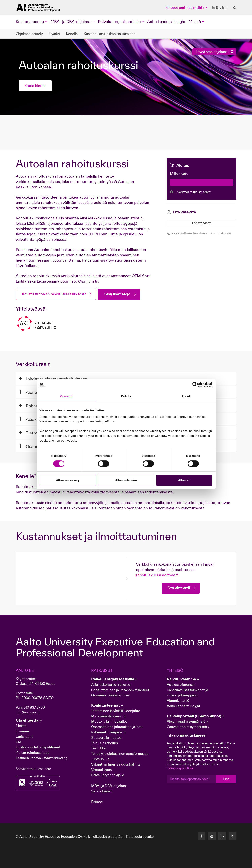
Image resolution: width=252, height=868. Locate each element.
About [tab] (186, 396)
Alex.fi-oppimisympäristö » (188, 722)
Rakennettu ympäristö (108, 732)
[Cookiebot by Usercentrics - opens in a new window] (195, 385)
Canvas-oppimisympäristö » (188, 727)
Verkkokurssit (102, 791)
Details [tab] (126, 396)
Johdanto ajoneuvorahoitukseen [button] (54, 379)
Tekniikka (98, 748)
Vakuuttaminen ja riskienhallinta (116, 764)
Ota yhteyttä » (29, 720)
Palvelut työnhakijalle (108, 775)
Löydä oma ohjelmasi (214, 52)
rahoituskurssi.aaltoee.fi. (158, 575)
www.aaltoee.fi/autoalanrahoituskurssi (199, 233)
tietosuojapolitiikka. (180, 768)
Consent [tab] (66, 396)
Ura (18, 742)
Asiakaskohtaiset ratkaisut (111, 685)
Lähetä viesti (202, 222)
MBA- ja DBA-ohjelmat (109, 786)
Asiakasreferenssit (181, 685)
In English (219, 8)
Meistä (21, 726)
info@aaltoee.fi (27, 712)
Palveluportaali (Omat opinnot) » (196, 716)
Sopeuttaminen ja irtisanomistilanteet (120, 690)
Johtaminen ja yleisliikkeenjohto (116, 711)
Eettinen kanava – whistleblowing (42, 758)
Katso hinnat (36, 86)
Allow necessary (68, 480)
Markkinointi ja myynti (108, 716)
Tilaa (226, 779)
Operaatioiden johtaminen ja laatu (117, 727)
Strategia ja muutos (106, 738)
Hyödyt (54, 34)
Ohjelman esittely (29, 34)
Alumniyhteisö (178, 701)
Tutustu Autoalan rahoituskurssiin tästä (56, 294)
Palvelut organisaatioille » (114, 679)
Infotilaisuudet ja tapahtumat (38, 747)
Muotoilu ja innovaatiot (109, 722)
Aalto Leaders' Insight (166, 22)
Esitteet (97, 802)
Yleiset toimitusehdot (32, 753)
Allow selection (126, 480)
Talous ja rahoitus (105, 743)
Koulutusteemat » (107, 705)
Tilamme (22, 731)
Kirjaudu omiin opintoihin (185, 7)
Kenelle (72, 34)
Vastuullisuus (101, 770)
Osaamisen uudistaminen (111, 695)
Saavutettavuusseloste (33, 769)
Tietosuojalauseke (140, 837)
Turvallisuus (100, 759)
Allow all (184, 480)
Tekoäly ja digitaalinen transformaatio (120, 754)
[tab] (126, 379)
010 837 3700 (34, 707)
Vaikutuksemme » (183, 679)
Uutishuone (25, 737)
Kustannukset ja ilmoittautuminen (110, 34)
